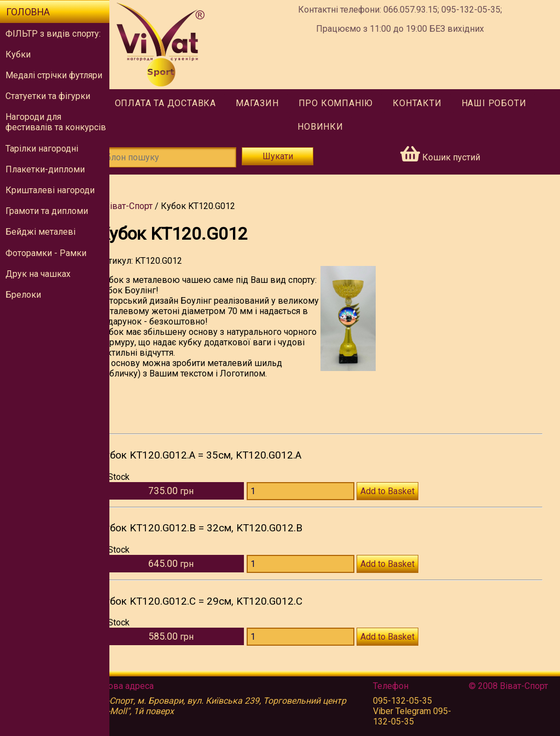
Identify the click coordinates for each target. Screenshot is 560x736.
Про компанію (350, 103)
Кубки (18, 54)
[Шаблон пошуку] (186, 157)
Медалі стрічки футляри (54, 75)
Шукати (294, 156)
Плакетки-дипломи (45, 169)
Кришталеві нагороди (50, 190)
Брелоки (23, 295)
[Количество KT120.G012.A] (319, 502)
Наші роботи (508, 103)
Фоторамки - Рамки (46, 253)
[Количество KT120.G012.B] (319, 574)
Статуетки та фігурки (48, 96)
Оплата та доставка (180, 103)
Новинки (335, 127)
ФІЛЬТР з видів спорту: (53, 34)
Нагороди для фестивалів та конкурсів (56, 122)
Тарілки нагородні (42, 149)
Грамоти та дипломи (47, 211)
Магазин (272, 103)
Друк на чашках (38, 274)
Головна (28, 12)
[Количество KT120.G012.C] (319, 647)
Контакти (431, 103)
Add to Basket (406, 502)
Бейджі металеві (40, 232)
